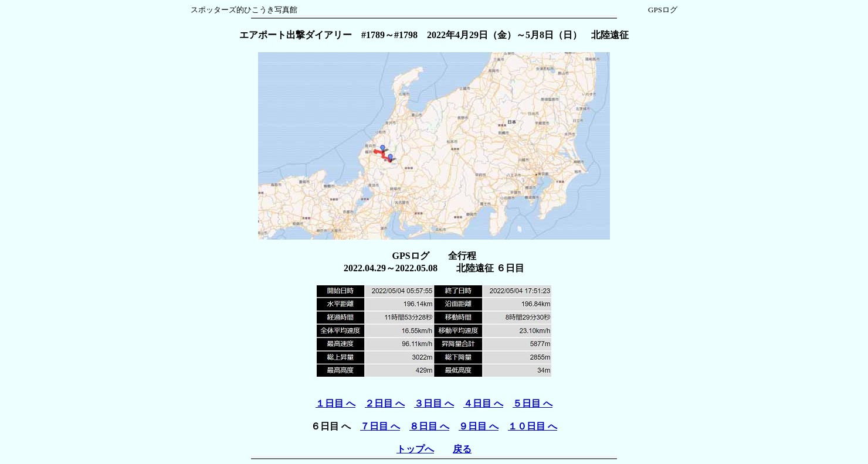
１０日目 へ (533, 426)
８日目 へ (429, 426)
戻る (462, 449)
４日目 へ (483, 403)
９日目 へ (479, 426)
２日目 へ (385, 403)
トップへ (415, 449)
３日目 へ (434, 403)
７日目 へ (380, 426)
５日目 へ (533, 403)
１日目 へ (335, 403)
